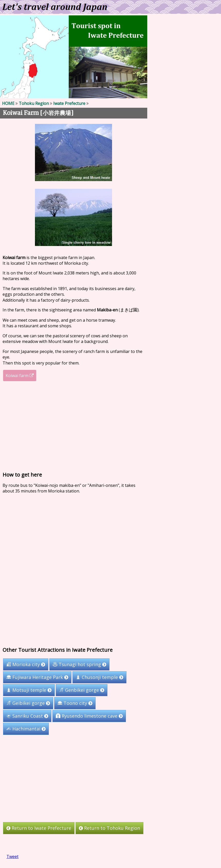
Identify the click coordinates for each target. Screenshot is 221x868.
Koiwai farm (20, 376)
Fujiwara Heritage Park (37, 677)
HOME (8, 103)
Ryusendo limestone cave (89, 716)
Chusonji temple (99, 677)
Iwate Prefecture (69, 103)
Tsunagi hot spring (79, 664)
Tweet (12, 856)
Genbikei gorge (82, 690)
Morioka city (26, 664)
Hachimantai (26, 729)
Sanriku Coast (27, 716)
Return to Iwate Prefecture (39, 828)
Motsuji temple (29, 690)
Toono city (75, 703)
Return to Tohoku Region (109, 828)
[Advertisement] (74, 426)
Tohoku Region (34, 103)
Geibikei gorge (28, 703)
